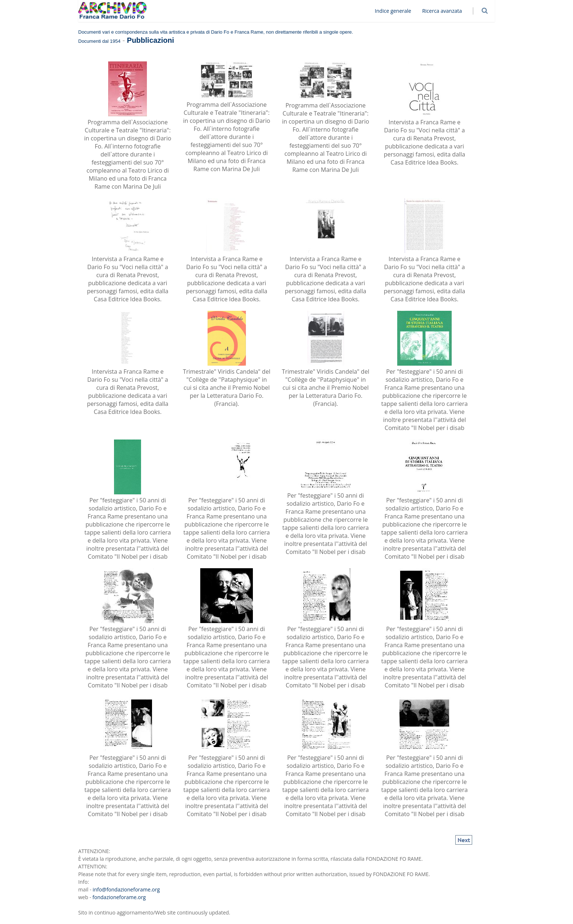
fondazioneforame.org (119, 897)
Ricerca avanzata (445, 11)
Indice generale (396, 11)
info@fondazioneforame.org (126, 889)
